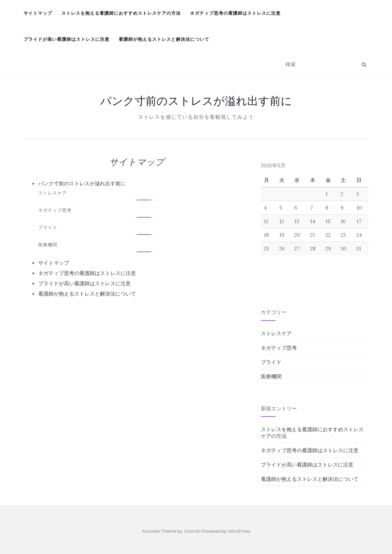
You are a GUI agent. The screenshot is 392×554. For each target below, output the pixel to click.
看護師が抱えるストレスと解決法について (164, 39)
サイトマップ (38, 13)
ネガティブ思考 (55, 210)
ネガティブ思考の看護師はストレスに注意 (235, 13)
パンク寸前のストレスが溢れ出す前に (196, 101)
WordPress (239, 531)
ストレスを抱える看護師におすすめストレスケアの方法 (121, 13)
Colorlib (192, 531)
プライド (48, 227)
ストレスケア (53, 193)
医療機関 (48, 245)
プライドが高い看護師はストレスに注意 (66, 39)
